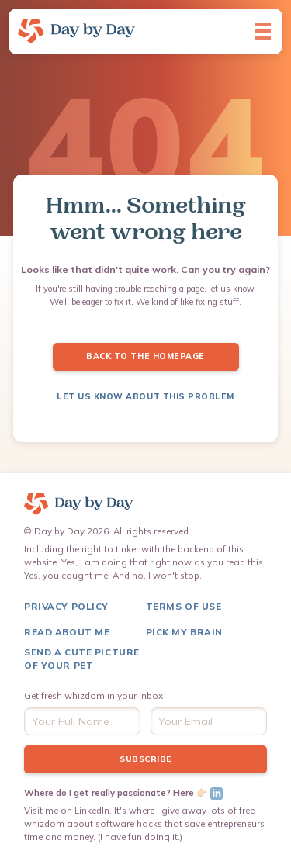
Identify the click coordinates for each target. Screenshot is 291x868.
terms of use (184, 607)
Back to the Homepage (145, 356)
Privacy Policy (66, 607)
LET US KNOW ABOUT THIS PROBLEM (145, 397)
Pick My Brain (184, 632)
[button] (263, 31)
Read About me (67, 632)
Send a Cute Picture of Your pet (82, 659)
